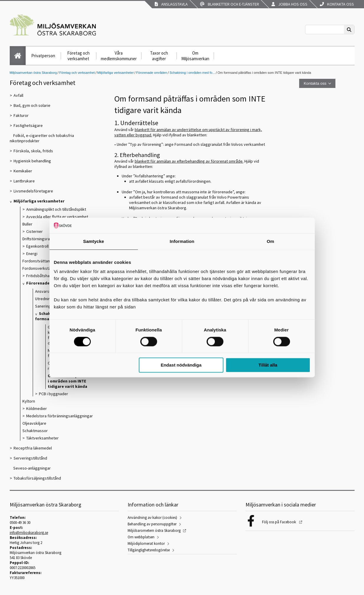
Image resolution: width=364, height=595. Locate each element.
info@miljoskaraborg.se (29, 533)
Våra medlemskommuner (119, 56)
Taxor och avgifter (159, 56)
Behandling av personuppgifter (152, 524)
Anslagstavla (171, 4)
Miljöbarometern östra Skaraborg (154, 531)
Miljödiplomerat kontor (146, 543)
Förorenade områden (152, 73)
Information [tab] (182, 241)
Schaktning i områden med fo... (192, 73)
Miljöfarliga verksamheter (116, 73)
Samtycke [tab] (94, 241)
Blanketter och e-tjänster (230, 4)
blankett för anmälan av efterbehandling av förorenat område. (189, 161)
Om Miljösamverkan (195, 56)
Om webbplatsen (141, 537)
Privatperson (43, 56)
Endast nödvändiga (181, 365)
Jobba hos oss (289, 4)
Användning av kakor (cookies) (152, 518)
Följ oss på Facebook (279, 522)
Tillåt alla (268, 365)
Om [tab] (270, 241)
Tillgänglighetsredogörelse (149, 550)
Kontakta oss (337, 4)
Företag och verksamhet (78, 56)
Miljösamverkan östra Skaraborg (33, 73)
